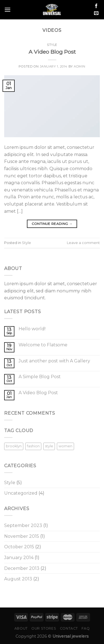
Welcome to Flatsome (43, 345)
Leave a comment (83, 243)
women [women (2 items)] (65, 446)
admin (80, 66)
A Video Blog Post (52, 52)
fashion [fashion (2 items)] (33, 446)
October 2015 (19, 547)
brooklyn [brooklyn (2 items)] (14, 446)
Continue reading (52, 224)
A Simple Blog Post (40, 377)
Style (52, 45)
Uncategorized (21, 493)
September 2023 (23, 525)
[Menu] (7, 10)
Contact (69, 628)
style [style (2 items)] (49, 446)
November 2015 (22, 536)
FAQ (86, 628)
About (21, 628)
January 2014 (19, 558)
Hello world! (32, 329)
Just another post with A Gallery (54, 361)
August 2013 (18, 579)
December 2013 (22, 568)
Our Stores (44, 628)
